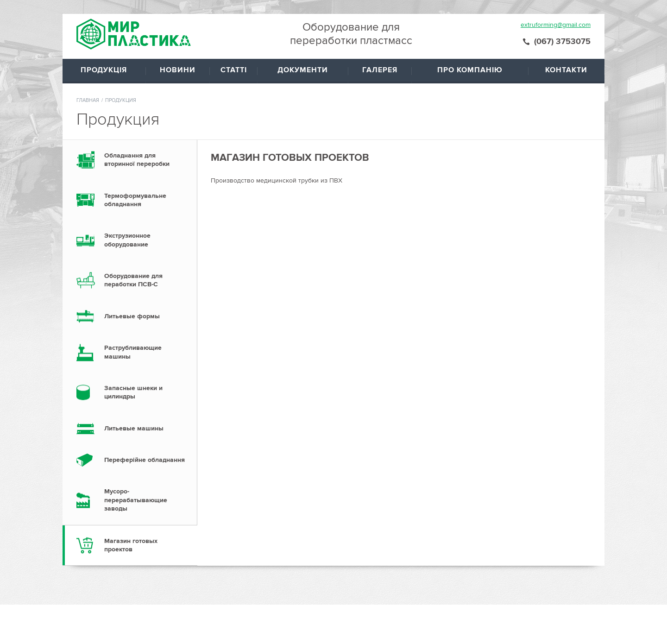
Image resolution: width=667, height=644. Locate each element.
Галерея (380, 70)
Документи (303, 70)
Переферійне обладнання (145, 460)
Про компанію (470, 70)
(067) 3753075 (562, 41)
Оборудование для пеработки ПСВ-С (133, 280)
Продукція (104, 70)
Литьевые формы (132, 316)
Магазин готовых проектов (131, 545)
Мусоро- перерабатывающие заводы (136, 500)
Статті (234, 70)
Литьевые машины (134, 428)
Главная (88, 100)
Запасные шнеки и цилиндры (133, 392)
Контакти (566, 70)
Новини (178, 70)
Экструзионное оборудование (127, 240)
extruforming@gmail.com (556, 25)
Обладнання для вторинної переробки (137, 160)
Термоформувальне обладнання (135, 200)
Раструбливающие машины (133, 352)
